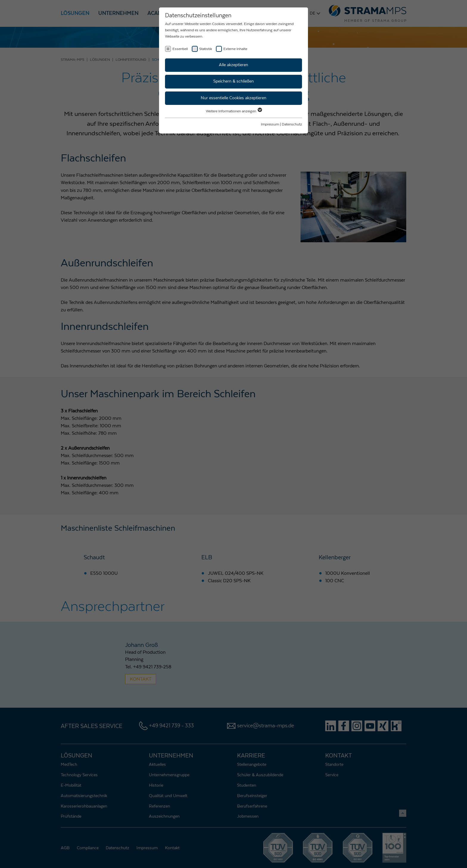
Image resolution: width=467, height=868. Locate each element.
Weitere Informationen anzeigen (234, 111)
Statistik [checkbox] (206, 49)
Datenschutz (292, 124)
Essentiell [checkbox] (180, 49)
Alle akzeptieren (233, 65)
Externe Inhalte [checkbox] (235, 49)
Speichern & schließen (233, 81)
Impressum (270, 124)
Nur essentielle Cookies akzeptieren (233, 98)
